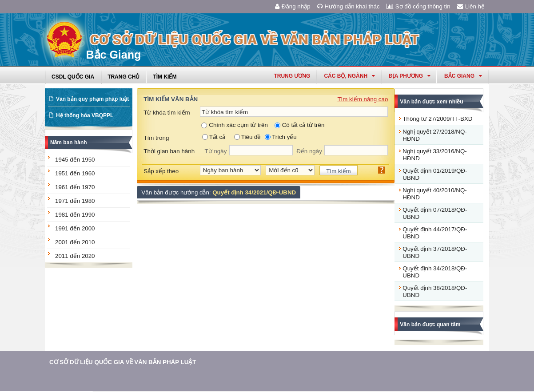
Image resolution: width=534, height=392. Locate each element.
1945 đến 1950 (75, 160)
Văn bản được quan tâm (430, 325)
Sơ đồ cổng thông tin (418, 6)
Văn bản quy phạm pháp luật (92, 99)
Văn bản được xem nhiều (431, 102)
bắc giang (463, 76)
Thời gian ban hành (169, 151)
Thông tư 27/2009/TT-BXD (437, 119)
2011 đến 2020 (75, 256)
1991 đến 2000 (75, 228)
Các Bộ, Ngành (349, 76)
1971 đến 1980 (75, 201)
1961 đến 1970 (75, 187)
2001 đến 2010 (75, 242)
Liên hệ (471, 6)
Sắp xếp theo (161, 171)
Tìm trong (156, 138)
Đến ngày (309, 151)
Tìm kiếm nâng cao (363, 99)
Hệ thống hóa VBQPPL (85, 115)
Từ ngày (216, 151)
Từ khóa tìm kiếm (167, 113)
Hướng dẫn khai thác (349, 6)
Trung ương (292, 76)
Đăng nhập (293, 6)
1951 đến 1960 (75, 173)
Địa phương (410, 76)
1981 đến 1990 (75, 215)
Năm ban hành (69, 143)
